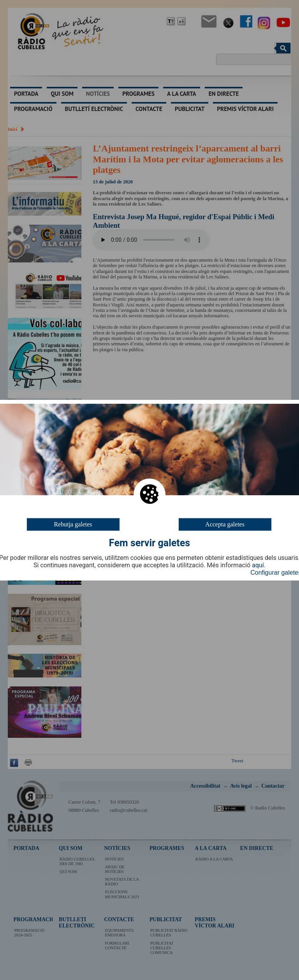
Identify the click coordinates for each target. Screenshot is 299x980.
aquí (258, 565)
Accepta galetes (225, 524)
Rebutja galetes (73, 524)
